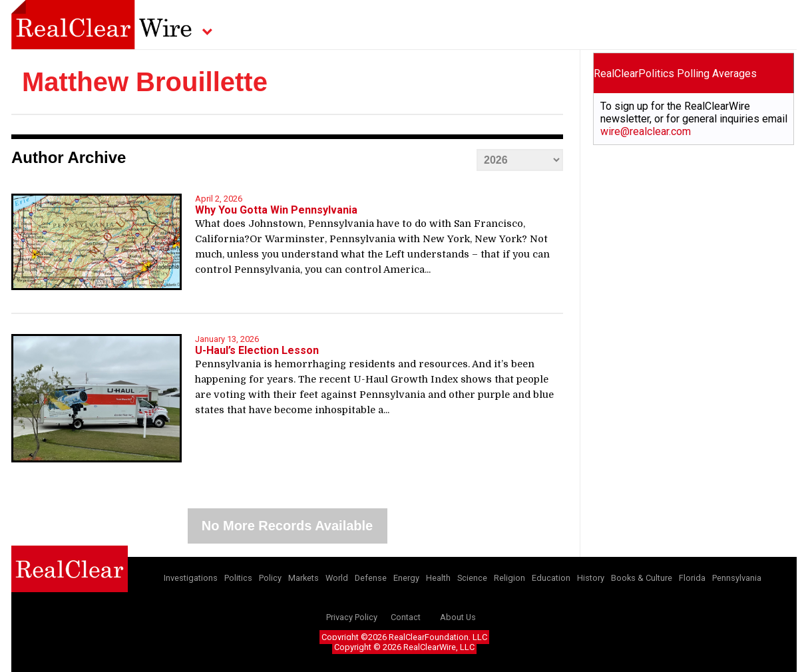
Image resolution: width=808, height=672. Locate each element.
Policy (270, 578)
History (591, 578)
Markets (303, 578)
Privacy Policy (352, 617)
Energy (406, 578)
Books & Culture (642, 578)
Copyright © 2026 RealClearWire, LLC (404, 647)
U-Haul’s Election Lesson (257, 350)
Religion (509, 578)
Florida (692, 578)
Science (472, 578)
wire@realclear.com (646, 131)
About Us (458, 617)
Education (551, 578)
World (337, 578)
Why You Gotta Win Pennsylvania (276, 210)
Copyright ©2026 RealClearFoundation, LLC (404, 637)
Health (438, 578)
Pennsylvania (737, 578)
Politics (238, 578)
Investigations (191, 578)
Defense (371, 578)
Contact (406, 617)
